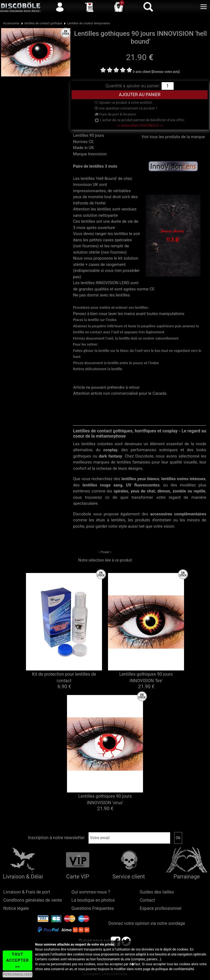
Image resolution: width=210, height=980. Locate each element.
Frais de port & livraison (115, 114)
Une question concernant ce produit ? (126, 108)
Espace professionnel (161, 908)
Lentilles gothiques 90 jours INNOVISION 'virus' (105, 799)
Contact (147, 900)
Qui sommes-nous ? (91, 892)
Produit (105, 552)
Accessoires (11, 23)
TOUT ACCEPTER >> (18, 960)
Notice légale (16, 908)
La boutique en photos (93, 900)
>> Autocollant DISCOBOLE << (140, 125)
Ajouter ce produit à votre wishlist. (124, 103)
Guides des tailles (157, 892)
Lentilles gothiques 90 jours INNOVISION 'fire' (146, 677)
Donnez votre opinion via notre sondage (147, 923)
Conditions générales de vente (33, 900)
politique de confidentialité (175, 969)
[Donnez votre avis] (166, 72)
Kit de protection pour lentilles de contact (64, 677)
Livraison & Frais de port (27, 892)
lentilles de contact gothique (43, 23)
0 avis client (142, 72)
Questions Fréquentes (93, 908)
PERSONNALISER (17, 975)
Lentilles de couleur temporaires (89, 23)
